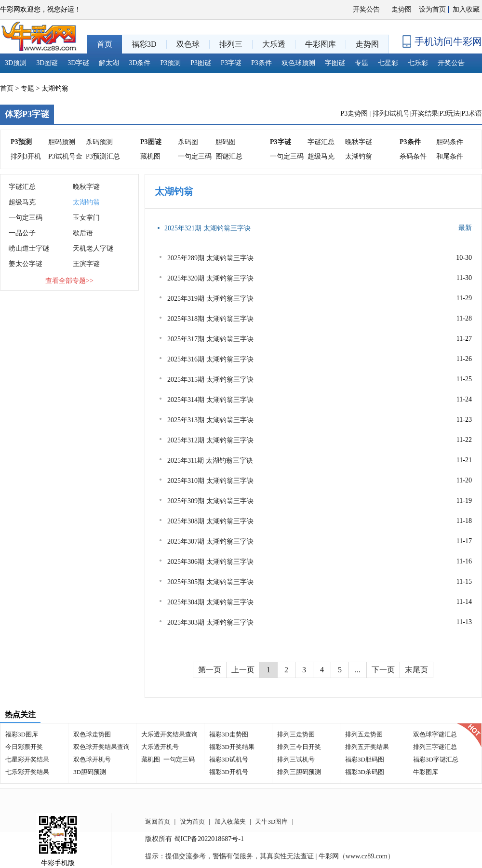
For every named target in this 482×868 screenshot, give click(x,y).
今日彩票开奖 (24, 747)
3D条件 (140, 63)
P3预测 (171, 63)
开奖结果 (425, 114)
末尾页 (416, 670)
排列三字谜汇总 (435, 747)
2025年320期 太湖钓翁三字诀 (210, 278)
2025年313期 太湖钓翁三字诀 (210, 420)
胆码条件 (450, 142)
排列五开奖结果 (367, 747)
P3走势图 (355, 114)
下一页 (383, 670)
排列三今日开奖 (299, 747)
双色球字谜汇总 (435, 734)
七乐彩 (418, 63)
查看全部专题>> (69, 281)
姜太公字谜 (26, 264)
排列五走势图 (364, 734)
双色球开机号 (92, 759)
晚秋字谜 (359, 142)
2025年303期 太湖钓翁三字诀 (210, 622)
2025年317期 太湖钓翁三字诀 (210, 339)
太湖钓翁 (359, 156)
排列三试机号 (296, 759)
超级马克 (321, 156)
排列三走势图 (296, 734)
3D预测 (16, 63)
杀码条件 (413, 156)
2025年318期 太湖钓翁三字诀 (210, 319)
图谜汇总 (229, 156)
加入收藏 (466, 9)
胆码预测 (62, 142)
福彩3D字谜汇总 (436, 759)
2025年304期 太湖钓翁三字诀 (210, 602)
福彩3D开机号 (229, 772)
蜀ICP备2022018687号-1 (209, 839)
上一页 (243, 670)
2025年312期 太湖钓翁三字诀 (210, 440)
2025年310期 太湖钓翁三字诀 (210, 481)
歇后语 (83, 233)
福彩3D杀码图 (365, 772)
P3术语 (472, 114)
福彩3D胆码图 (365, 759)
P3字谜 (231, 63)
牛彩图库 (426, 772)
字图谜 (335, 63)
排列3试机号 (391, 114)
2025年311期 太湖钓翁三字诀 (210, 461)
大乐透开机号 (160, 747)
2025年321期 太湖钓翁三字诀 (208, 228)
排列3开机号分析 (26, 158)
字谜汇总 (321, 142)
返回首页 (158, 821)
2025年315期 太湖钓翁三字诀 (210, 380)
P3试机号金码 (65, 158)
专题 (361, 63)
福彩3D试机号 (229, 759)
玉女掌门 (86, 218)
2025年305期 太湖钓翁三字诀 (210, 582)
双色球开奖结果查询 (101, 747)
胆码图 (226, 142)
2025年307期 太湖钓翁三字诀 (210, 541)
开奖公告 (366, 9)
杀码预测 (99, 142)
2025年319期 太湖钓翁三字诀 (210, 299)
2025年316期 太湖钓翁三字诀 (210, 359)
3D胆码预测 (90, 772)
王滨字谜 (86, 264)
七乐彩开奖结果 (27, 772)
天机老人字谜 (93, 248)
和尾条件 (450, 156)
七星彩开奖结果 (27, 759)
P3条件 (261, 63)
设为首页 (432, 9)
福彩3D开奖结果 (232, 747)
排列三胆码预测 (299, 772)
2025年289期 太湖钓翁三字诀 (210, 258)
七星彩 (388, 63)
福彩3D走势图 (229, 734)
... (358, 670)
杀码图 (188, 142)
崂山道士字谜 (29, 248)
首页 (7, 88)
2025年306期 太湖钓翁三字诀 (210, 562)
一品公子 (22, 233)
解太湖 (109, 63)
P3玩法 (450, 114)
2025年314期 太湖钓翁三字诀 (210, 400)
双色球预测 (298, 63)
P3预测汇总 (103, 156)
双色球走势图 (92, 734)
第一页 (210, 670)
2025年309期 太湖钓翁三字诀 (210, 501)
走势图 (402, 9)
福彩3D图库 (22, 734)
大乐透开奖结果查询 (169, 734)
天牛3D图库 (271, 821)
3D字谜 (78, 63)
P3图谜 (201, 63)
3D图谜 (47, 63)
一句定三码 (195, 156)
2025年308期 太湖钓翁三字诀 (210, 521)
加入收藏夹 (230, 821)
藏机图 (150, 156)
